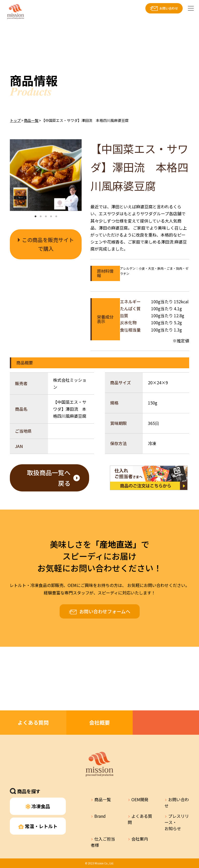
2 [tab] (41, 217)
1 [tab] (35, 217)
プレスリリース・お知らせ (177, 822)
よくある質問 (33, 722)
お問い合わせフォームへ (105, 611)
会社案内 (140, 839)
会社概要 (99, 722)
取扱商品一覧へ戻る (49, 478)
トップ (15, 120)
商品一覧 (31, 120)
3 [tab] (46, 217)
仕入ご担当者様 (103, 842)
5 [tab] (56, 217)
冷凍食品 (38, 806)
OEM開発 (140, 799)
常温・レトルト (38, 826)
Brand (100, 816)
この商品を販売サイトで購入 (48, 244)
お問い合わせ (169, 8)
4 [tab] (51, 217)
